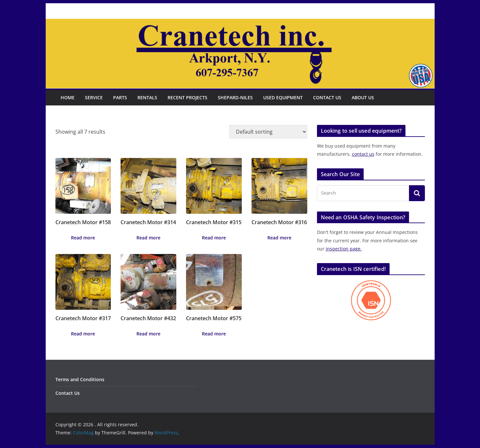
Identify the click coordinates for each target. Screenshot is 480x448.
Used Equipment (283, 97)
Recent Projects (187, 97)
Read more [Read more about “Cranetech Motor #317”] (83, 334)
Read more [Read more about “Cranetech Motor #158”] (83, 238)
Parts (120, 97)
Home (68, 97)
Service (94, 97)
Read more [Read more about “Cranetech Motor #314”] (148, 238)
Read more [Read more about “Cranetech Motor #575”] (214, 334)
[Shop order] (268, 132)
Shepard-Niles (235, 97)
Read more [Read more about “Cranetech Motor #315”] (214, 238)
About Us (363, 97)
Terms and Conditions (80, 379)
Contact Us (327, 97)
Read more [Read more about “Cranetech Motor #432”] (148, 334)
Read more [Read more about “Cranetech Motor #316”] (279, 238)
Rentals (147, 97)
